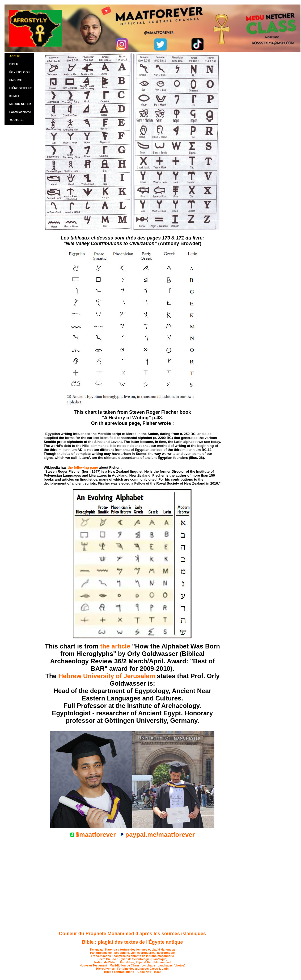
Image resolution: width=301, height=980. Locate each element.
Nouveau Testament (93, 965)
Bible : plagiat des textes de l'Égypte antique (132, 942)
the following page (83, 467)
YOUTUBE (16, 120)
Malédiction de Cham (124, 965)
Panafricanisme (20, 112)
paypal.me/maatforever (160, 835)
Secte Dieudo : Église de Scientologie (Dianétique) (132, 959)
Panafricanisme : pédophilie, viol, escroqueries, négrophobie (132, 953)
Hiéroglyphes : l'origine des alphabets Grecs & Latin (132, 969)
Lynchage (148, 965)
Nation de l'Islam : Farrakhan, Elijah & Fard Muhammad (132, 962)
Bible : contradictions (120, 972)
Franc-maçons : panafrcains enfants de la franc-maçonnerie (132, 956)
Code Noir (144, 972)
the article (115, 646)
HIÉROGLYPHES (21, 88)
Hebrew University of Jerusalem (107, 676)
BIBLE (14, 64)
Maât (157, 972)
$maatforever (96, 835)
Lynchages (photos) (171, 965)
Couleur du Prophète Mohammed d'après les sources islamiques (132, 934)
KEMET (14, 96)
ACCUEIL (16, 56)
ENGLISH (16, 80)
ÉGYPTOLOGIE (20, 72)
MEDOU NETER (20, 104)
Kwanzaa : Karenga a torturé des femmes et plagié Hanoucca (132, 949)
